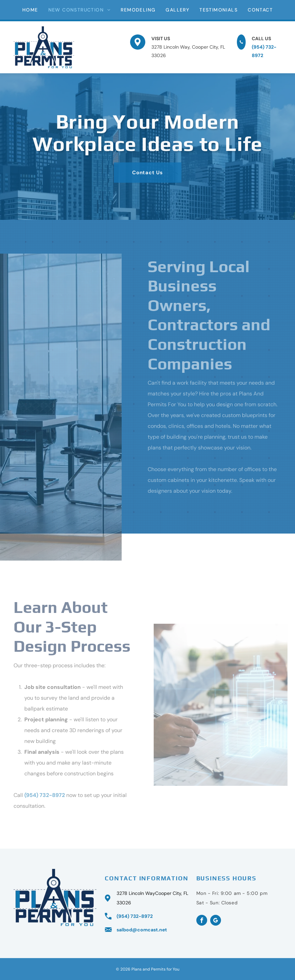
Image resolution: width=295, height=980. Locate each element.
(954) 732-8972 (45, 795)
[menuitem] (30, 10)
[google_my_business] (216, 921)
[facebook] (202, 921)
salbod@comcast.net (142, 930)
